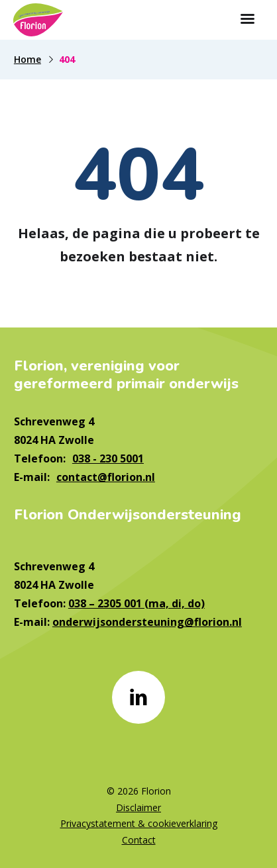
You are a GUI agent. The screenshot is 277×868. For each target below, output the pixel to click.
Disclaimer (138, 807)
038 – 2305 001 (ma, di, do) (137, 603)
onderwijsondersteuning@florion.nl (147, 622)
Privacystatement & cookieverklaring (139, 823)
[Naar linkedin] (138, 697)
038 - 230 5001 (108, 458)
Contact (139, 840)
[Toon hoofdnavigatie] (247, 20)
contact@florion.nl (106, 477)
